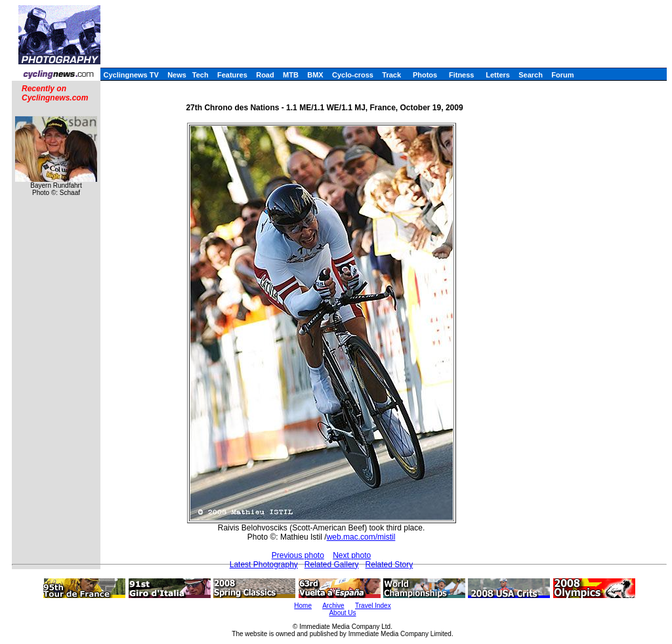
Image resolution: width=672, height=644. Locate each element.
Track (391, 75)
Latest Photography (264, 565)
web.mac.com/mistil (361, 537)
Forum (562, 75)
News (177, 75)
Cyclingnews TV (131, 75)
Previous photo (298, 555)
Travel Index (373, 606)
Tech (200, 75)
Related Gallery (332, 565)
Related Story (389, 565)
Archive (333, 606)
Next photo (352, 555)
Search (531, 75)
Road (265, 75)
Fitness (462, 75)
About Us (342, 613)
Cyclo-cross (353, 75)
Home (303, 606)
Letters (498, 75)
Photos (425, 75)
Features (232, 75)
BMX (315, 75)
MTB (291, 75)
